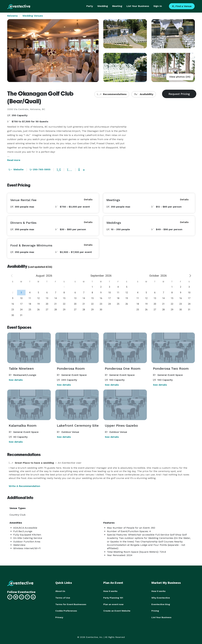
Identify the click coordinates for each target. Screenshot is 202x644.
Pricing (155, 610)
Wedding (103, 6)
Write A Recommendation (24, 486)
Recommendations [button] (112, 94)
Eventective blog (161, 604)
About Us (60, 591)
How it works (110, 591)
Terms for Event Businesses (71, 604)
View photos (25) (180, 77)
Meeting (117, 6)
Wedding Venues (33, 16)
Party (90, 6)
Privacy (59, 617)
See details (16, 380)
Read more (14, 160)
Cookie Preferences (66, 610)
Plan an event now (113, 604)
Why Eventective (161, 598)
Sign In (158, 6)
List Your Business (138, 6)
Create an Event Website (117, 610)
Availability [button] (144, 94)
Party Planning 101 (113, 598)
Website (16, 169)
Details (88, 199)
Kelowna (12, 16)
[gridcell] (21, 292)
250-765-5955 (40, 169)
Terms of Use (63, 598)
